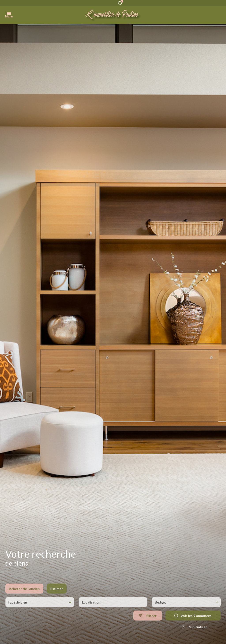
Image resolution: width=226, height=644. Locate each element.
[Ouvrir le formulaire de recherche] (148, 627)
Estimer (57, 600)
